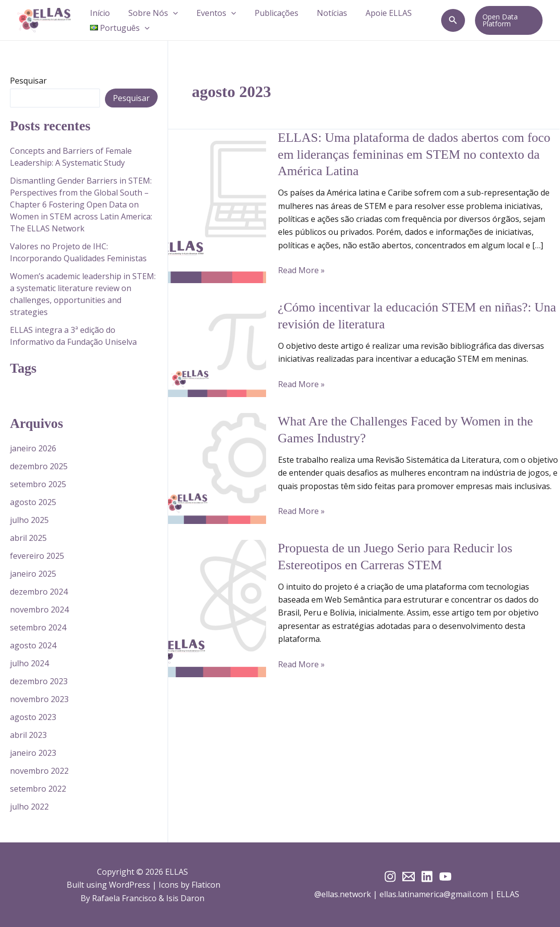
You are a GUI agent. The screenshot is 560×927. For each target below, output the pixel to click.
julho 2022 (29, 807)
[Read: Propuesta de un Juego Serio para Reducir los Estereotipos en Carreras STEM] (217, 608)
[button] (169, 13)
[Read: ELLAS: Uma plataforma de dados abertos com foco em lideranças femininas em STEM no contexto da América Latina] (217, 206)
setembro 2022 (38, 789)
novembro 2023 (39, 699)
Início (98, 13)
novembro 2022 (39, 771)
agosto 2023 (33, 717)
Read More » (301, 270)
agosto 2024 (33, 645)
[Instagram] (390, 876)
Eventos (210, 13)
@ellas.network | (347, 894)
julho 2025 (29, 520)
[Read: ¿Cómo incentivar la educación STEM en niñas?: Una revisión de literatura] (217, 347)
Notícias (320, 13)
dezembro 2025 (39, 466)
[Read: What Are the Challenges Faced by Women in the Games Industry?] (217, 468)
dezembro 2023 (39, 681)
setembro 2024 (38, 627)
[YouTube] (445, 876)
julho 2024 (29, 663)
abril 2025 (28, 538)
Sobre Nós (149, 13)
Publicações (267, 13)
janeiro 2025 (33, 574)
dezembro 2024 (39, 592)
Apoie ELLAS (374, 13)
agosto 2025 (33, 502)
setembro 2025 (38, 484)
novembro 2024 (39, 610)
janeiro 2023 (33, 753)
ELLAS (509, 894)
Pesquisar (28, 81)
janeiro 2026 (33, 448)
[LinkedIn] (427, 876)
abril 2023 (28, 735)
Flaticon (206, 885)
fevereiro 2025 (37, 556)
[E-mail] (409, 876)
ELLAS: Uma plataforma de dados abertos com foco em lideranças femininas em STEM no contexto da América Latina (414, 154)
